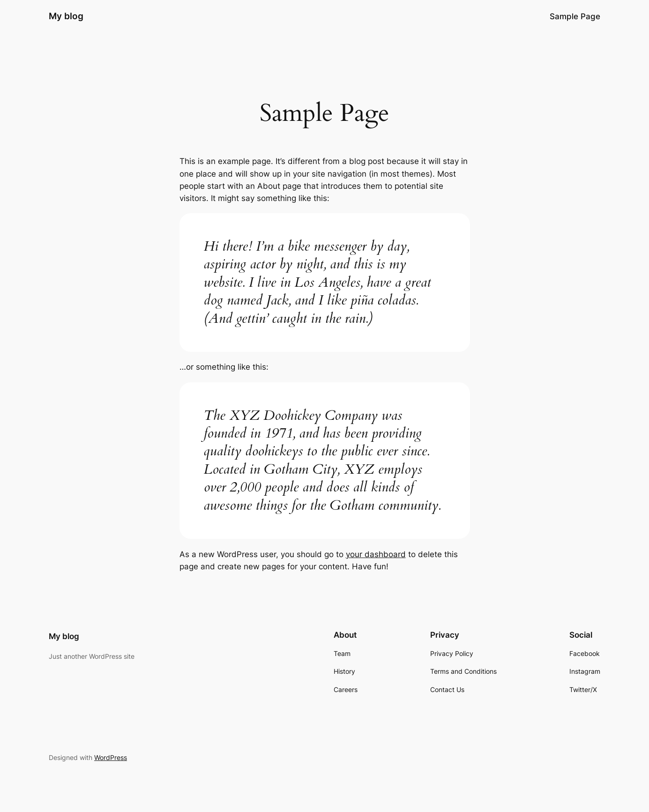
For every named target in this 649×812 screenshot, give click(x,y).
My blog (66, 16)
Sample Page (575, 16)
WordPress (111, 757)
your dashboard (376, 554)
